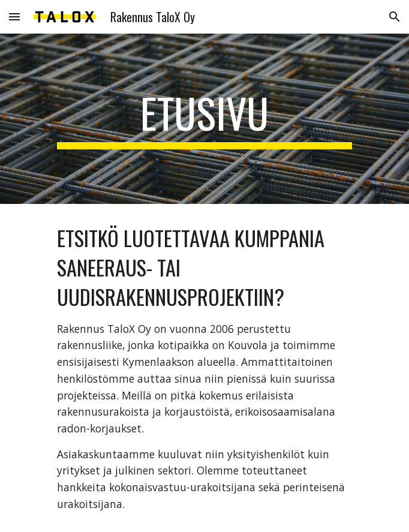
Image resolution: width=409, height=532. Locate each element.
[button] (14, 16)
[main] (204, 119)
